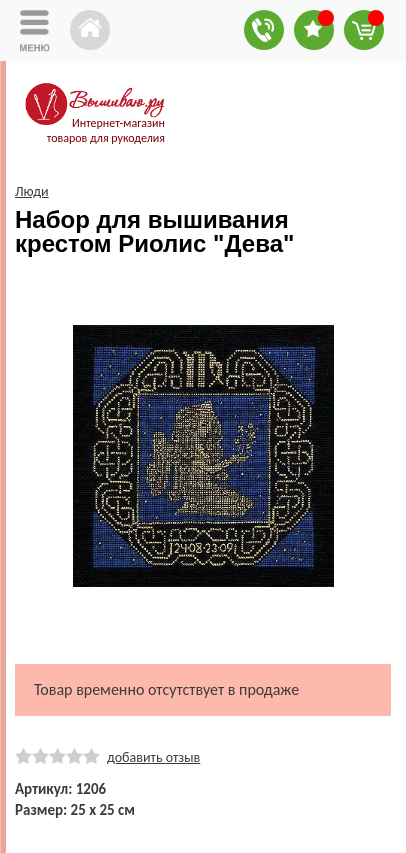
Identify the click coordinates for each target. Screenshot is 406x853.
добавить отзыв (153, 757)
